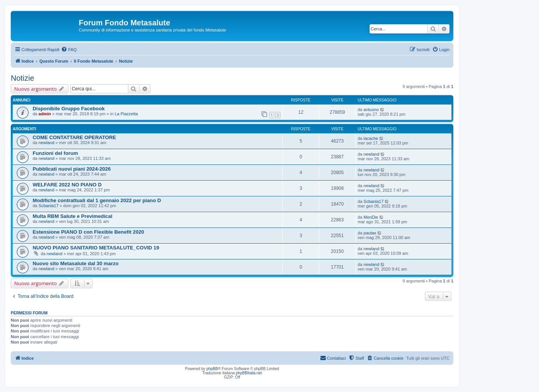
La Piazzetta (126, 114)
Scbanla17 (48, 206)
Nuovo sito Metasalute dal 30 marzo (76, 263)
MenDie (371, 217)
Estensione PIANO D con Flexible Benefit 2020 (88, 232)
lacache (371, 138)
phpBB (212, 369)
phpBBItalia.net (249, 373)
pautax (370, 233)
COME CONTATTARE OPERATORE (74, 137)
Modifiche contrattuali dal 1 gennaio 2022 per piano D (97, 200)
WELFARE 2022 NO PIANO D (67, 185)
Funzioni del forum (55, 153)
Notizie (22, 78)
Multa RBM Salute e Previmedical (72, 216)
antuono (371, 110)
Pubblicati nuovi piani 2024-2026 (72, 169)
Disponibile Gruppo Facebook (69, 109)
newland (46, 143)
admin (45, 114)
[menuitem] (69, 50)
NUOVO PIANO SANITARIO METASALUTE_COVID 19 (96, 248)
